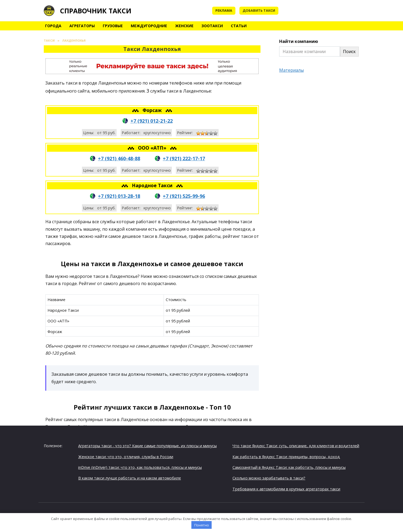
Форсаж (153, 110)
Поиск (349, 51)
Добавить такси (259, 10)
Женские (184, 26)
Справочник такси (96, 11)
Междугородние (149, 26)
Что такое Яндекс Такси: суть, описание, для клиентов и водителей (296, 446)
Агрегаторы (82, 26)
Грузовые (113, 26)
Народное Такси (153, 185)
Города (53, 26)
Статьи (239, 26)
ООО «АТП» (153, 148)
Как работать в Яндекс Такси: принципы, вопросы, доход (286, 457)
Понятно (202, 525)
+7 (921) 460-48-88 (119, 158)
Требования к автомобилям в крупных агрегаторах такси (286, 489)
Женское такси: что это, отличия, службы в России (126, 457)
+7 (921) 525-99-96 (184, 196)
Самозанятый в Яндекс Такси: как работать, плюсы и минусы (289, 467)
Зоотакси (212, 26)
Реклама (224, 10)
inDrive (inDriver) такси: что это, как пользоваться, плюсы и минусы (140, 467)
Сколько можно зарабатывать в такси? (269, 478)
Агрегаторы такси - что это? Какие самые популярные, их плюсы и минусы (147, 446)
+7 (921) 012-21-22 (152, 121)
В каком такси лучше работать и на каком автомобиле (130, 478)
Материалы (291, 70)
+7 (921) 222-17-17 (184, 158)
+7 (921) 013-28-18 (119, 196)
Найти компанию (299, 41)
